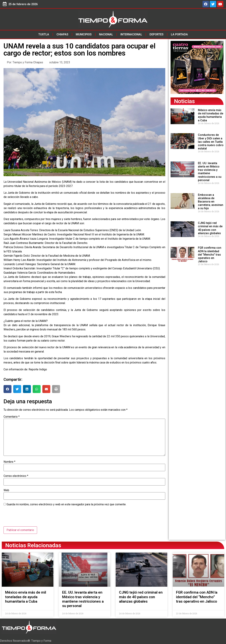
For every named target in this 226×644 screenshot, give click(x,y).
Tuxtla (44, 34)
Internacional (131, 34)
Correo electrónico (16, 476)
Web (6, 490)
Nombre (9, 462)
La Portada (179, 34)
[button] (8, 389)
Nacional (106, 34)
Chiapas (62, 34)
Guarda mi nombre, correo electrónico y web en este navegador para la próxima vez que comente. (66, 504)
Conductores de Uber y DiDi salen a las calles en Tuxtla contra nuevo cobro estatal (211, 142)
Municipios (84, 34)
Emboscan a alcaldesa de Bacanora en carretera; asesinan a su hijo (211, 202)
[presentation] (30, 518)
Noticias (184, 101)
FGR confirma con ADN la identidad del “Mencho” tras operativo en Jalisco (210, 255)
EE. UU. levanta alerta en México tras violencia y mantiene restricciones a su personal (210, 172)
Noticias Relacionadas (33, 545)
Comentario (12, 417)
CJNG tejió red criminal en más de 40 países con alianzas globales (210, 228)
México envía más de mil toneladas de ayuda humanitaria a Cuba (211, 115)
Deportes (157, 34)
